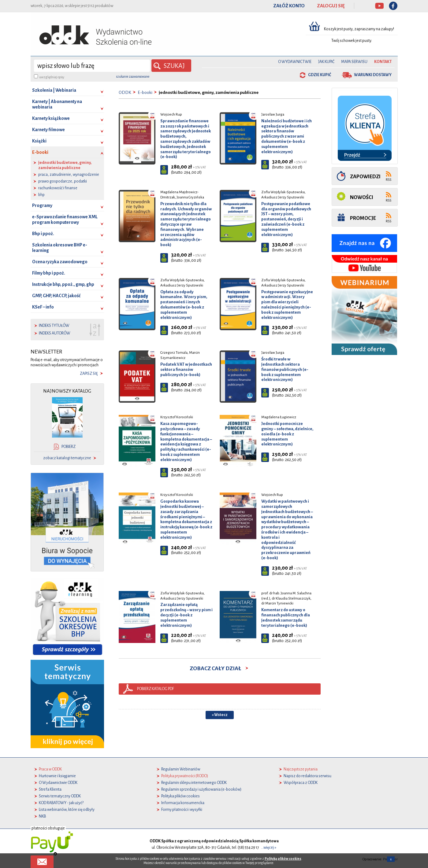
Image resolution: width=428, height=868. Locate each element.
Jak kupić (326, 62)
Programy (42, 205)
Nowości (362, 197)
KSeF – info (43, 307)
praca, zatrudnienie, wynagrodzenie (69, 175)
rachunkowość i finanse (58, 188)
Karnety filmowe (48, 130)
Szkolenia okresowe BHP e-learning (60, 248)
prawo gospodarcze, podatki (63, 181)
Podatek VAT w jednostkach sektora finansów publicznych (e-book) (186, 369)
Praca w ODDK (50, 769)
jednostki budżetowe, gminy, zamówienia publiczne (65, 165)
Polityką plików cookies (283, 859)
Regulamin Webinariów (181, 769)
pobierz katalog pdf (156, 689)
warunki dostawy (373, 75)
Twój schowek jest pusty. (352, 41)
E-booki (68, 154)
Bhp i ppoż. (43, 234)
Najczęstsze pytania (301, 769)
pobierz (69, 447)
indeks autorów (55, 333)
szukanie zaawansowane (133, 76)
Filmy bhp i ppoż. (49, 273)
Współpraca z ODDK (301, 783)
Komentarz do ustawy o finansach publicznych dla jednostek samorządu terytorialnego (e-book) (286, 617)
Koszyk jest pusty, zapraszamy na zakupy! (359, 29)
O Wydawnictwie (295, 62)
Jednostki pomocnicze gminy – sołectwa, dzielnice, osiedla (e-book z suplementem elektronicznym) (287, 434)
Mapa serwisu (354, 62)
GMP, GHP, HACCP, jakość (56, 296)
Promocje (363, 218)
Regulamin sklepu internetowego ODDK (194, 783)
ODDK (125, 92)
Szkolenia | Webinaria (54, 90)
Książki (39, 141)
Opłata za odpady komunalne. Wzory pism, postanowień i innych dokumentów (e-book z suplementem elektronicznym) (184, 305)
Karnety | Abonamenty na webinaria (57, 104)
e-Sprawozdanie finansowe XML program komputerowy (65, 220)
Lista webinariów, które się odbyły (67, 810)
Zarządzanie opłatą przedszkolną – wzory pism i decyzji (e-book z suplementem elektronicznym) (186, 615)
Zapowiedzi (365, 177)
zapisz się (89, 374)
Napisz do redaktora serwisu (307, 776)
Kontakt (383, 62)
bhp (41, 195)
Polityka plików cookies (181, 796)
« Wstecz (220, 715)
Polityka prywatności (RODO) (185, 776)
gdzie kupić (320, 75)
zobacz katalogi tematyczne (67, 458)
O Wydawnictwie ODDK (58, 783)
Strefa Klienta (50, 789)
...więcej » (269, 848)
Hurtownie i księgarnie (57, 776)
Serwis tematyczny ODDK (60, 796)
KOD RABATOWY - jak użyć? (61, 803)
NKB (42, 816)
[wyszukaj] (92, 66)
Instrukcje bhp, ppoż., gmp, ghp (63, 284)
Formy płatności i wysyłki (182, 810)
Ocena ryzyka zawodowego (60, 262)
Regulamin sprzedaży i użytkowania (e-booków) (201, 789)
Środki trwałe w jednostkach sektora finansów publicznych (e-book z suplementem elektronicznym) (285, 369)
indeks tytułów (54, 326)
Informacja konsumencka (183, 803)
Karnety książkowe (51, 118)
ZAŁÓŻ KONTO (289, 6)
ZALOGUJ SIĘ (331, 6)
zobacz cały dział (220, 668)
